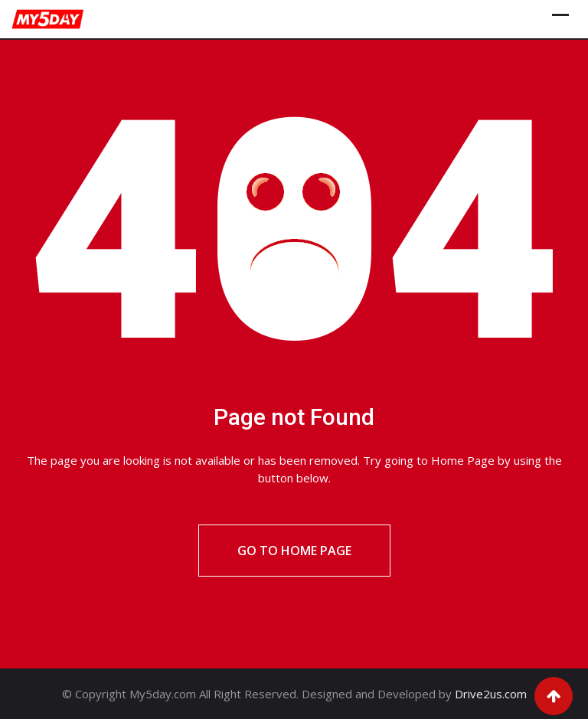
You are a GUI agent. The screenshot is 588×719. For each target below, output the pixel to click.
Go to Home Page (294, 551)
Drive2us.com (491, 694)
